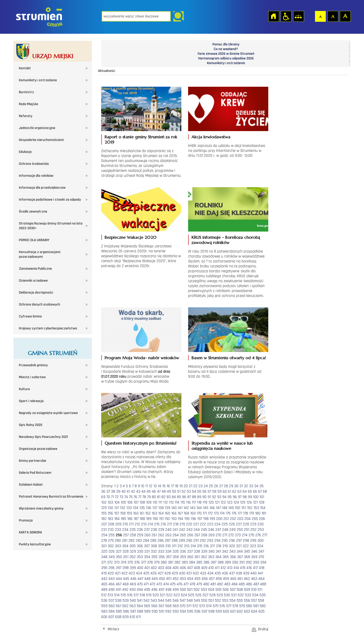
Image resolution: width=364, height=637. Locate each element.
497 (161, 590)
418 (262, 568)
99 (250, 497)
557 (254, 601)
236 (140, 530)
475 (173, 584)
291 (196, 541)
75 (131, 497)
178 (246, 513)
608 (118, 617)
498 (168, 590)
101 (262, 497)
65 (250, 492)
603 (247, 611)
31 (241, 486)
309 (161, 546)
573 (202, 606)
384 (192, 562)
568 (168, 606)
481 (213, 584)
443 (112, 579)
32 (246, 486)
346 (254, 551)
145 (206, 508)
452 (176, 579)
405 (176, 568)
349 (112, 557)
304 (125, 546)
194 (180, 519)
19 (181, 486)
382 (177, 562)
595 (190, 611)
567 (161, 606)
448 (147, 579)
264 (176, 535)
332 (154, 551)
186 (130, 519)
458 (219, 579)
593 (176, 611)
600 (226, 611)
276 (258, 535)
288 (175, 541)
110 (155, 502)
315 (200, 546)
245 (204, 530)
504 (211, 590)
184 (117, 519)
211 (131, 524)
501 (190, 590)
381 (171, 562)
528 (212, 595)
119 (205, 502)
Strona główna (273, 16)
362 (204, 557)
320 (232, 546)
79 (149, 497)
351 (126, 557)
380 (164, 562)
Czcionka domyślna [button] (320, 16)
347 (261, 551)
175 (228, 513)
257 (126, 535)
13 (155, 486)
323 (253, 546)
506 (226, 590)
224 (217, 524)
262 (161, 535)
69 (103, 497)
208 (111, 524)
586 (126, 611)
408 (197, 568)
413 (230, 568)
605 (262, 611)
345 (247, 551)
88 (194, 497)
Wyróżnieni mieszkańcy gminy (41, 509)
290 (189, 541)
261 (154, 535)
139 (167, 508)
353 (140, 557)
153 (256, 508)
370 (261, 557)
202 (233, 519)
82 (163, 497)
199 (212, 519)
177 (240, 513)
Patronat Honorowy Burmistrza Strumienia (51, 497)
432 (196, 573)
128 (262, 502)
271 (225, 535)
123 (230, 502)
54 (194, 492)
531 (234, 595)
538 (118, 601)
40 (123, 492)
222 (203, 524)
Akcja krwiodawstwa (211, 137)
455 (197, 579)
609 (126, 617)
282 (132, 541)
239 (161, 530)
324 (260, 546)
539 (126, 601)
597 (204, 611)
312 (180, 546)
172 (210, 513)
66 (255, 492)
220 (189, 524)
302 (111, 546)
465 (104, 584)
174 (222, 513)
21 (191, 486)
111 (160, 502)
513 (110, 595)
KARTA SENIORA (30, 532)
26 (216, 486)
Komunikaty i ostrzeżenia (38, 80)
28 (226, 486)
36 (103, 492)
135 (142, 508)
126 (249, 502)
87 (189, 497)
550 (204, 601)
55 (199, 492)
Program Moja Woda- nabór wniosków (142, 358)
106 (130, 502)
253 (261, 530)
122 (223, 502)
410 (211, 568)
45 (149, 492)
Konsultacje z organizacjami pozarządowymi (40, 254)
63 (239, 492)
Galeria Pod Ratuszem (35, 473)
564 (140, 606)
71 (112, 497)
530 (227, 595)
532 (241, 595)
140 (174, 508)
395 (104, 568)
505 (218, 590)
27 (221, 486)
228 (246, 524)
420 (111, 573)
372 (110, 562)
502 (197, 590)
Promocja (26, 520)
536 (104, 601)
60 (225, 492)
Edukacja (25, 152)
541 (140, 601)
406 (183, 568)
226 (232, 524)
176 (234, 513)
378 (150, 562)
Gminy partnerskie (33, 461)
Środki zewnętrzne (33, 212)
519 (149, 595)
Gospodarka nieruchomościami (41, 140)
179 (252, 513)
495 (147, 590)
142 (186, 508)
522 (169, 595)
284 (146, 541)
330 (140, 551)
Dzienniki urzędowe (33, 281)
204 (248, 519)
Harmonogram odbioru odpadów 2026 (226, 58)
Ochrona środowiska (34, 164)
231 (104, 530)
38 (113, 492)
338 (197, 551)
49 (169, 492)
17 (172, 486)
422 (125, 573)
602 (240, 611)
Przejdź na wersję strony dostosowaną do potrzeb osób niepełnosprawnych (286, 16)
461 (240, 579)
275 (251, 535)
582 (263, 606)
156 (110, 513)
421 (118, 573)
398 (126, 568)
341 (218, 551)
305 (133, 546)
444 (119, 579)
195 (187, 519)
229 (253, 524)
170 (199, 513)
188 (142, 519)
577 (229, 606)
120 (211, 502)
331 (147, 551)
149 (231, 508)
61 (229, 492)
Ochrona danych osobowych (40, 304)
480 (206, 584)
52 (184, 492)
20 (186, 486)
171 (205, 513)
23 (201, 486)
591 (162, 611)
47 (159, 492)
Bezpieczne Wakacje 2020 (131, 237)
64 (245, 492)
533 (248, 595)
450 (162, 579)
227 (239, 524)
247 (218, 530)
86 (184, 497)
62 (234, 492)
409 (204, 568)
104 (117, 502)
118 (199, 502)
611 (139, 617)
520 (156, 595)
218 (176, 524)
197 (200, 519)
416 (249, 568)
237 (147, 530)
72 (117, 497)
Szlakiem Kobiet (31, 485)
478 (193, 584)
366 (233, 557)
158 (123, 513)
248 (225, 530)
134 (136, 508)
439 (246, 573)
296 (232, 541)
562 (125, 606)
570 (183, 606)
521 (163, 595)
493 (133, 590)
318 (219, 546)
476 (180, 584)
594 (183, 611)
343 (232, 551)
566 (154, 606)
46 (154, 492)
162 (148, 513)
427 (161, 573)
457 (212, 579)
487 (256, 584)
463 (254, 579)
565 (147, 606)
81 (159, 497)
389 (228, 562)
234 (125, 530)
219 (182, 524)
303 (118, 546)
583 (104, 611)
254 (104, 535)
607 (111, 617)
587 (133, 611)
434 (210, 573)
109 (149, 502)
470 (140, 584)
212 (137, 524)
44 (143, 492)
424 (139, 573)
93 (219, 497)
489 (104, 590)
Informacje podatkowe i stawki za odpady (50, 200)
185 (123, 519)
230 (260, 524)
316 (206, 546)
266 (190, 535)
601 (233, 611)
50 (174, 492)
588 (140, 611)
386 (207, 562)
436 (225, 573)
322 (246, 546)
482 (220, 584)
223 (210, 524)
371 (104, 562)
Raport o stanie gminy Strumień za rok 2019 (141, 139)
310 (168, 546)
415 (243, 568)
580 (249, 606)
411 (217, 568)
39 (118, 492)
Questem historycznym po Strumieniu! (140, 443)
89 (199, 497)
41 (128, 492)
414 (236, 568)
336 (183, 551)
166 (174, 513)
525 (191, 595)
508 (240, 590)
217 (170, 524)
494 (140, 590)
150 (238, 508)
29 (231, 486)
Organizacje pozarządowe (38, 449)
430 (182, 573)
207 (104, 524)
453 (183, 579)
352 (133, 557)
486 (249, 584)
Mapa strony (298, 16)
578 (235, 606)
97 (240, 497)
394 (263, 562)
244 (197, 530)
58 (214, 492)
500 (183, 590)
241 (175, 530)
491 (118, 590)
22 (195, 486)
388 (221, 562)
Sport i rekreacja (31, 401)
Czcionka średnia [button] (333, 16)
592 (168, 611)
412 (223, 568)
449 (155, 579)
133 (129, 508)
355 (154, 557)
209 (118, 524)
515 (123, 595)
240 (168, 530)
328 (126, 551)
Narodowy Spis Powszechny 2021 (43, 437)
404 (168, 568)
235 (133, 530)
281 (125, 541)
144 (199, 508)
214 (150, 524)
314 (193, 546)
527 (205, 595)
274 (245, 535)
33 (251, 486)
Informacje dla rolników (36, 176)
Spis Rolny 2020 (31, 425)
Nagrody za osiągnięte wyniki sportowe (48, 413)
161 (142, 513)
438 (239, 573)
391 (242, 562)
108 (142, 502)
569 (176, 606)
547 (183, 601)
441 (260, 573)
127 (255, 502)
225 (225, 524)
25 (211, 486)
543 (154, 601)
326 (112, 551)
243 (189, 530)
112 (166, 502)
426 (154, 573)
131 (116, 508)
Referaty (26, 116)
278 (104, 541)
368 (247, 557)
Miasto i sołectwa (32, 377)
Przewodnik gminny (33, 365)
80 (154, 497)
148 (225, 508)
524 (184, 595)
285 (153, 541)
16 (168, 486)
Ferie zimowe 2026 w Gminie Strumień (226, 54)
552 (218, 601)
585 (119, 611)
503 (204, 590)
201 (226, 519)
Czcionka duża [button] (345, 16)
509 (247, 590)
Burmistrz (26, 92)
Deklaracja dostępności (36, 293)
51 (179, 492)
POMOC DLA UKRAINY (34, 240)
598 (211, 611)
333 (161, 551)
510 (254, 590)
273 (238, 535)
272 (231, 535)
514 (117, 595)
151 (244, 508)
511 (260, 590)
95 (230, 497)
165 (167, 513)
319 (225, 546)
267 (197, 535)
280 (118, 541)
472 (153, 584)
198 (206, 519)
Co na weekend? (226, 49)
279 (111, 541)
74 (126, 497)
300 (260, 541)
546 (176, 601)
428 (168, 573)
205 (255, 519)
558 (261, 601)
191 (161, 519)
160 (136, 513)
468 (126, 584)
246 (211, 530)
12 (151, 486)
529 (220, 595)
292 (203, 541)
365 (226, 557)
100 (256, 497)
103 (110, 502)
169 (193, 513)
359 (183, 557)
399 (133, 568)
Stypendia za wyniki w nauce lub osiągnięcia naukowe (222, 446)
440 (253, 573)
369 (254, 557)
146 (212, 508)
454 (190, 579)
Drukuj (263, 629)
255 (112, 535)
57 (209, 492)
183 (110, 519)
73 (121, 497)
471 (146, 584)
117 (194, 502)
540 (133, 601)
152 (250, 508)
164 (161, 513)
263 (168, 535)
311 (174, 546)
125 (243, 502)
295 (225, 541)
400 (140, 568)
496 (154, 590)
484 (235, 584)
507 (233, 590)
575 (216, 606)
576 (222, 606)
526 (198, 595)
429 (175, 573)
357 (169, 557)
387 (214, 562)
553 (225, 601)
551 (211, 601)
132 (123, 508)
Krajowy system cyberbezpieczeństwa (48, 328)
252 (253, 530)
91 (209, 497)
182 (104, 519)
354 (147, 557)
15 (164, 486)
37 (108, 492)
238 (154, 530)
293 (210, 541)
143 (193, 508)
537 (111, 601)
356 (162, 557)
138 (161, 508)
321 (239, 546)
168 (186, 513)
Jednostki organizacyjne (37, 128)
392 (249, 562)
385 (199, 562)
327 (119, 551)
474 (166, 584)
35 (262, 486)
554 (232, 601)
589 (147, 611)
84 (174, 497)
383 (185, 562)
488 (263, 584)
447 (140, 579)
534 (255, 595)
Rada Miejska (29, 104)
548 (190, 601)
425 (146, 573)
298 (246, 541)
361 (197, 557)
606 (104, 617)
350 (119, 557)
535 (263, 595)
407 (190, 568)
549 (197, 601)
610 (132, 617)
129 (104, 508)
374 (123, 562)
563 (133, 606)
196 (193, 519)
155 (104, 513)
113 (171, 502)
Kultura (24, 389)
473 (159, 584)
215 (157, 524)
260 (147, 535)
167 (180, 513)
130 (110, 508)
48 (164, 492)
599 (219, 611)
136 (149, 508)
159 (129, 513)
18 (177, 486)
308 (154, 546)
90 (204, 497)
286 (161, 541)
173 (216, 513)
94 (224, 497)
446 (133, 579)
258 (133, 535)
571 (189, 606)
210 (125, 524)
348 (104, 557)
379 (157, 562)
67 (260, 492)
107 (136, 502)
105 (123, 502)
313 (187, 546)
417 (255, 568)
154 (263, 508)
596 (197, 611)
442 (104, 579)
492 (125, 590)
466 (112, 584)
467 (119, 584)
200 (219, 519)
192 (167, 519)
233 (118, 530)
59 (219, 492)
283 (139, 541)
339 (204, 551)
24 (206, 486)
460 (233, 579)
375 (130, 562)
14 (159, 486)
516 (130, 595)
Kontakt (25, 68)
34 (256, 486)
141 (180, 508)
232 (111, 530)
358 (176, 557)
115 (183, 502)
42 (133, 492)
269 (211, 535)
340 (211, 551)
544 (161, 601)
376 (137, 562)
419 (104, 573)
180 (258, 513)
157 (117, 513)
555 (240, 601)
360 (190, 557)
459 (226, 579)
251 (247, 530)
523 (177, 595)
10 (143, 486)
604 (254, 611)
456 (205, 579)
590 (155, 611)
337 (190, 551)
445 (126, 579)
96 (235, 497)
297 (239, 541)
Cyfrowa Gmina (30, 316)
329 (133, 551)
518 (142, 595)
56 (204, 492)
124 (236, 502)
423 (132, 573)
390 (235, 562)
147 (218, 508)
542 (147, 601)
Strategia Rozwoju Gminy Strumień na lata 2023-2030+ (51, 226)
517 (136, 595)
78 (144, 497)
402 (154, 568)
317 (212, 546)
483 (227, 584)
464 (262, 579)
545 (168, 601)
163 (154, 513)
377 (143, 562)
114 (177, 502)
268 (204, 535)
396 (112, 568)
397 (119, 568)
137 (155, 508)
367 (240, 557)
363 (211, 557)
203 (240, 519)
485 (242, 584)
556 (247, 601)
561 (118, 606)
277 (265, 535)
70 (108, 497)
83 (169, 497)
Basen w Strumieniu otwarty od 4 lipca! (229, 358)
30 (236, 486)
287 (168, 541)
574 (209, 606)
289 (182, 541)
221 (196, 524)
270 (218, 535)
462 (247, 579)
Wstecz (114, 629)
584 (112, 611)
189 (149, 519)
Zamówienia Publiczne (35, 269)
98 (245, 497)
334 (168, 551)
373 (117, 562)
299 (253, 541)
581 (256, 606)
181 (264, 513)
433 (203, 573)
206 (262, 519)
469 (133, 584)
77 (140, 497)
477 (186, 584)
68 (265, 492)
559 (104, 606)
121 (217, 502)
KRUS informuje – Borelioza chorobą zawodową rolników (226, 240)
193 (174, 519)
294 (217, 541)
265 (183, 535)
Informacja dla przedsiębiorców (42, 188)
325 (104, 551)
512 (104, 595)
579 (242, 606)
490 (112, 590)
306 (140, 546)
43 (138, 492)
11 (147, 486)
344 (240, 551)
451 (169, 579)
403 (161, 568)
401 (147, 568)
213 (144, 524)
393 (256, 562)
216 (163, 524)
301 (104, 546)
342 (225, 551)
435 (218, 573)
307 (147, 546)
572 (195, 606)
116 (188, 502)
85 (179, 497)
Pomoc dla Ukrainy (226, 44)
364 (218, 557)
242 (182, 530)
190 (155, 519)
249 (232, 530)
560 (112, 606)
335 (176, 551)
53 (189, 492)
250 (240, 530)
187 (136, 519)
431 (189, 573)
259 (140, 535)
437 (232, 573)
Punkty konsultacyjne (35, 544)
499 (176, 590)
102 (104, 502)
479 (199, 584)
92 (214, 497)
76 (135, 497)
